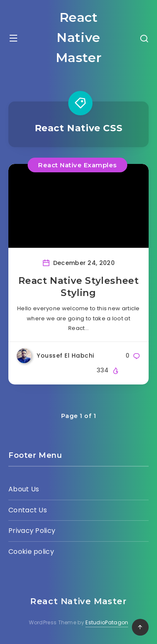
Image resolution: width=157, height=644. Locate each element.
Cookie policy (31, 552)
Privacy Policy (32, 531)
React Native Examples (77, 165)
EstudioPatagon (107, 622)
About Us (24, 489)
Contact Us (28, 510)
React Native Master (79, 38)
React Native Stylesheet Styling (79, 287)
